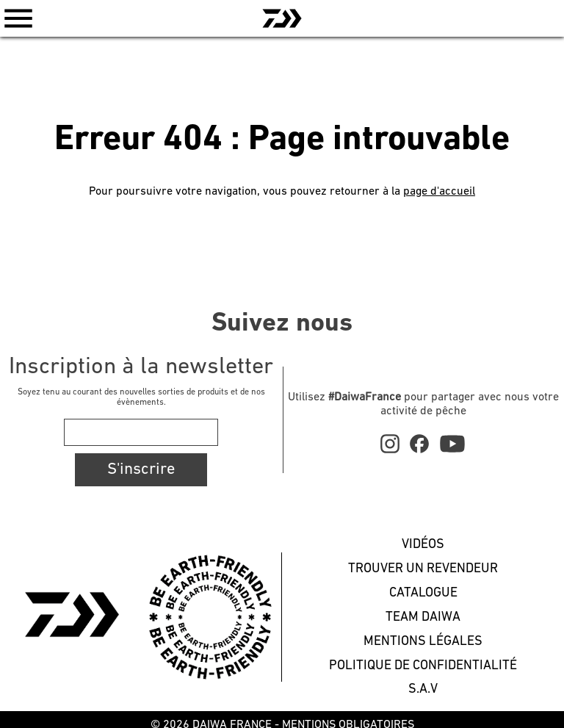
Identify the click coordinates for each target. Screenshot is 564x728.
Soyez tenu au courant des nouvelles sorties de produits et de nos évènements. (141, 397)
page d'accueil (439, 192)
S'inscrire (141, 470)
